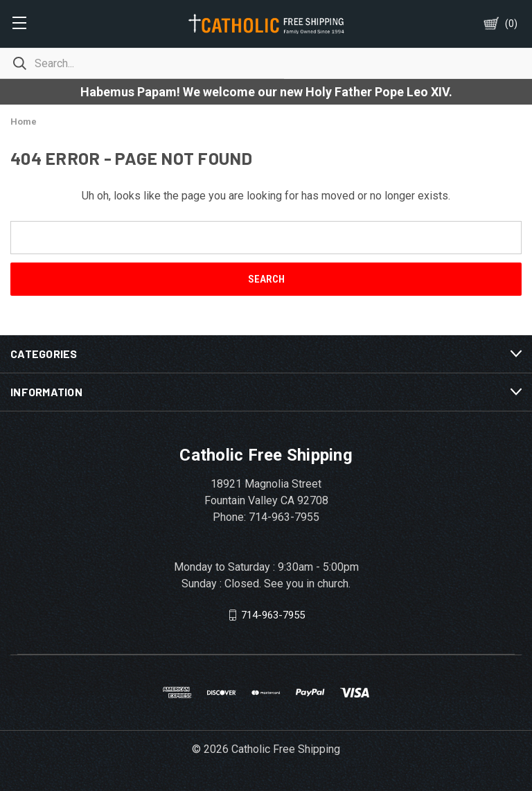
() (511, 24)
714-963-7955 (273, 615)
